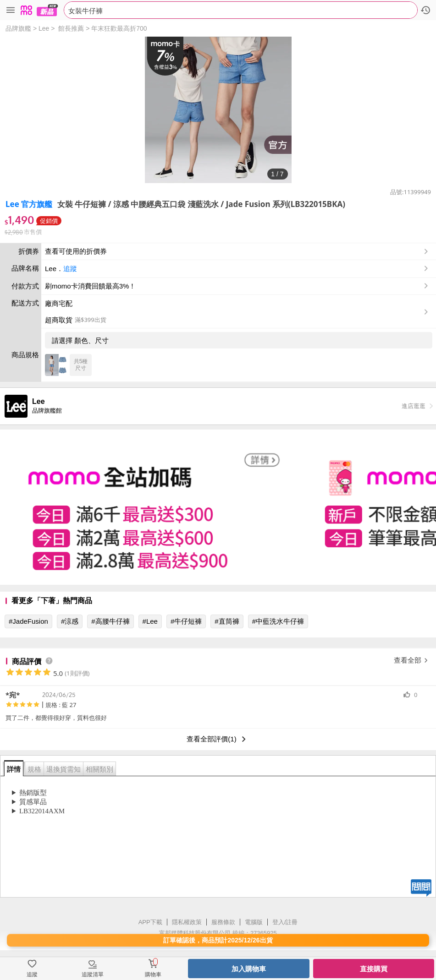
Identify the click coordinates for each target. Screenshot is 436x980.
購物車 (153, 975)
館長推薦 (71, 28)
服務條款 (223, 922)
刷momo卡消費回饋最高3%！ (90, 286)
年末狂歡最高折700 (119, 28)
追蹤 (70, 269)
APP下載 (150, 922)
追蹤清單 (93, 975)
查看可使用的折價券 (237, 251)
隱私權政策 (187, 922)
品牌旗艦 (18, 28)
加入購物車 (249, 969)
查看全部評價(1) (218, 739)
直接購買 (374, 969)
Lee (44, 28)
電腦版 (254, 922)
